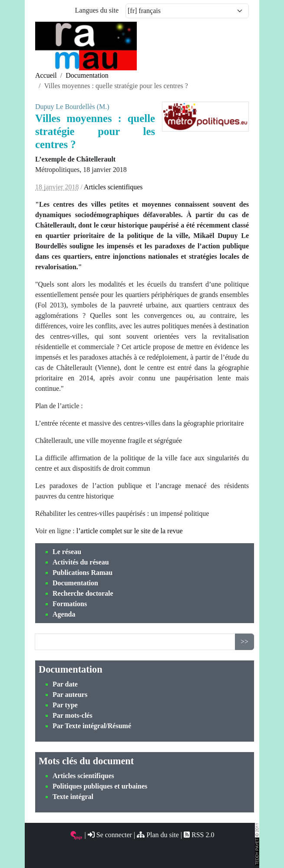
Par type (65, 705)
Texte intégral (73, 797)
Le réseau (67, 552)
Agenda (64, 614)
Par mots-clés (73, 715)
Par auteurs (70, 695)
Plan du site (158, 835)
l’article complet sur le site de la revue (130, 531)
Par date (65, 684)
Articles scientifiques (83, 776)
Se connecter (110, 835)
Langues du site (97, 10)
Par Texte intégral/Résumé (92, 726)
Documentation (75, 583)
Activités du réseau (81, 562)
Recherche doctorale (83, 593)
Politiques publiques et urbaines (100, 786)
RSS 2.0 (199, 835)
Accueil (46, 75)
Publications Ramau (83, 573)
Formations (70, 604)
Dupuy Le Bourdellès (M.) (72, 107)
